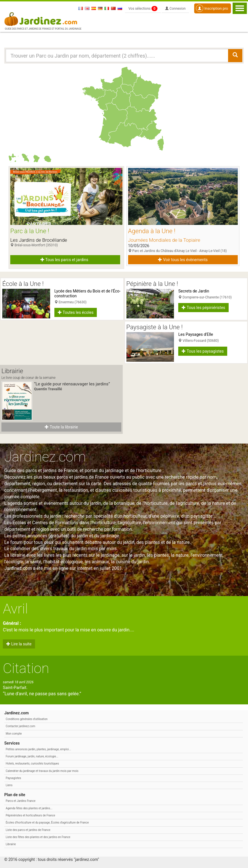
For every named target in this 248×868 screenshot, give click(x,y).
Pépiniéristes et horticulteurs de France (30, 815)
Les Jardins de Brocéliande (39, 240)
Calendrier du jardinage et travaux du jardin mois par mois (42, 771)
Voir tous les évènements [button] (183, 260)
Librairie (11, 844)
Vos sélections (143, 9)
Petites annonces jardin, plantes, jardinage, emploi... (38, 749)
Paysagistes (13, 778)
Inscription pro (212, 8)
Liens (9, 785)
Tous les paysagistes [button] (203, 351)
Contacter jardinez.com (20, 726)
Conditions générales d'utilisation (27, 719)
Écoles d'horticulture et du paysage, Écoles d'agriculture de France (47, 823)
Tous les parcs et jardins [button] (64, 260)
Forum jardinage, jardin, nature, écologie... (32, 756)
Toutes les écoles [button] (76, 312)
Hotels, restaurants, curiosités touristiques (32, 764)
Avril (15, 609)
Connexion (175, 9)
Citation (26, 668)
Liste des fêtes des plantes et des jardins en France (38, 837)
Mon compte (14, 734)
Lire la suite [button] (19, 644)
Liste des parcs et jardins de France (28, 830)
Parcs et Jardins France (21, 801)
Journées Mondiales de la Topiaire (164, 240)
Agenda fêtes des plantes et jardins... (29, 808)
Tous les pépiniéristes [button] (203, 308)
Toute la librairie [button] (61, 427)
